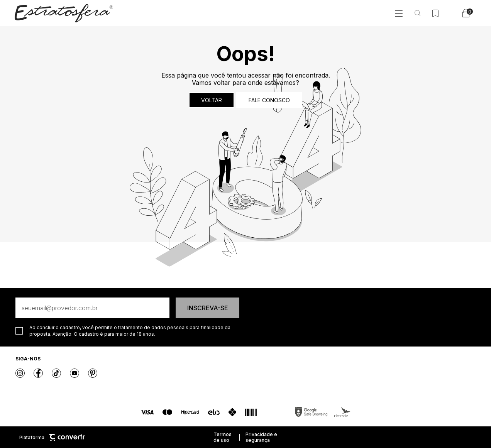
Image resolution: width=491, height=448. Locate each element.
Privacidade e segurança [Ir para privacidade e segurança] (261, 437)
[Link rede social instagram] (20, 373)
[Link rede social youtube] (74, 373)
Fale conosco (269, 100)
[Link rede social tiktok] (56, 373)
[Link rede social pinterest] (93, 373)
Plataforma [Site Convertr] (52, 437)
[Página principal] (64, 13)
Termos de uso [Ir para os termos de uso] (223, 437)
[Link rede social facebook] (38, 373)
